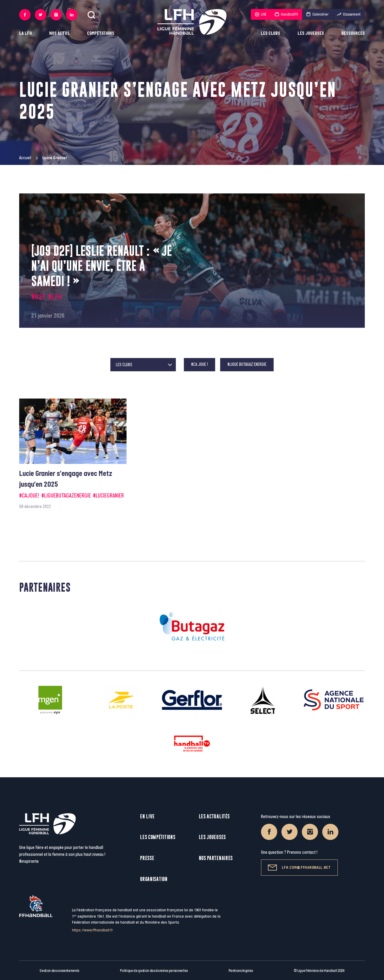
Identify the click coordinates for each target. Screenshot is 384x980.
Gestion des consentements (59, 971)
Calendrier (317, 14)
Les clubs (270, 33)
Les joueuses (311, 33)
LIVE (261, 14)
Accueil (25, 158)
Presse (147, 858)
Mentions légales (241, 971)
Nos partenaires (216, 858)
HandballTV (286, 14)
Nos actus (59, 33)
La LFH (25, 33)
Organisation (154, 879)
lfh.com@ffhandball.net (299, 868)
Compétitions (101, 33)
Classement (349, 14)
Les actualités (214, 816)
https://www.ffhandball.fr (93, 930)
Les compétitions (158, 837)
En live (147, 816)
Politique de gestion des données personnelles (154, 971)
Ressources (353, 33)
